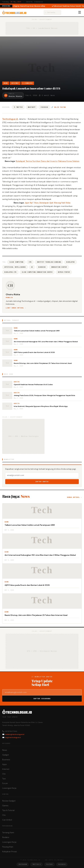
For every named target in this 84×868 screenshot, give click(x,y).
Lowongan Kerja (9, 788)
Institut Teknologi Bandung (49, 262)
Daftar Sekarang (42, 699)
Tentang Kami (8, 833)
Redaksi (6, 837)
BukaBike (42, 267)
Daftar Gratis (42, 482)
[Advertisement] (42, 60)
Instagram (23, 864)
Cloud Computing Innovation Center (37, 272)
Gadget (6, 755)
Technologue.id (10, 119)
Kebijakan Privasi (10, 852)
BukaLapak (70, 262)
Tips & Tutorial (8, 810)
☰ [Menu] (80, 12)
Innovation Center (59, 267)
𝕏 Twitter (18, 107)
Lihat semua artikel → (16, 308)
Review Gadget (9, 801)
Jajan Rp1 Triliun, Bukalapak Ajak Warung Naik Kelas (48, 203)
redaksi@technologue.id (14, 734)
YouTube (49, 864)
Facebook (44, 107)
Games (5, 806)
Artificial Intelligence (15, 267)
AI (32, 267)
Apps (5, 764)
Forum (5, 783)
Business (6, 760)
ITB (30, 262)
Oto (4, 774)
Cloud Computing (16, 262)
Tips (4, 779)
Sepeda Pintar (64, 272)
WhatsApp (32, 107)
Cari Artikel (7, 820)
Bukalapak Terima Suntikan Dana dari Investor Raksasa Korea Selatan (48, 161)
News (6, 83)
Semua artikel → (74, 497)
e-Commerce (28, 83)
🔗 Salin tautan (58, 107)
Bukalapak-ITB (10, 272)
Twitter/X (36, 864)
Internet (15, 83)
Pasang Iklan (8, 847)
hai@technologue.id (13, 737)
